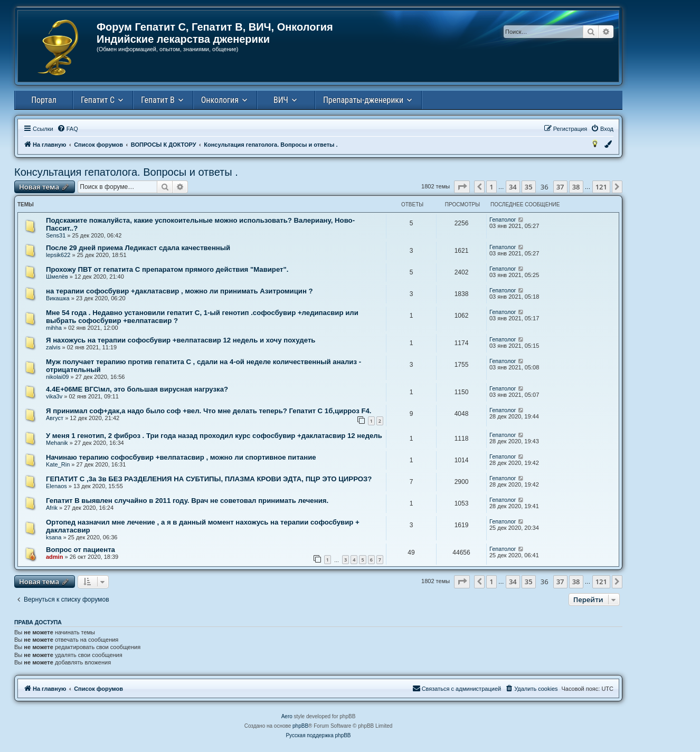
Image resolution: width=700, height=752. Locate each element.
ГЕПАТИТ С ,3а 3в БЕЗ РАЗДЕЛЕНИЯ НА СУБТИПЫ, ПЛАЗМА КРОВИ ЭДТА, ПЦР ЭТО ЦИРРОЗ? (209, 479)
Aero (287, 716)
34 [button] (513, 187)
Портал (44, 100)
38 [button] (576, 187)
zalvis (53, 347)
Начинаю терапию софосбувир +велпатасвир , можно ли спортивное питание (181, 457)
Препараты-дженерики (363, 100)
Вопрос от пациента (81, 550)
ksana (54, 537)
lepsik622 (58, 255)
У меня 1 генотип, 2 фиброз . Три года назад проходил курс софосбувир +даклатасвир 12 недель (214, 436)
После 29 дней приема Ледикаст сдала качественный (138, 248)
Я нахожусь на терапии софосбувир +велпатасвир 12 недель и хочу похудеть (181, 340)
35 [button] (529, 187)
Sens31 (56, 235)
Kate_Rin (58, 464)
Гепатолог (503, 220)
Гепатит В (158, 100)
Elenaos (56, 486)
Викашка (58, 298)
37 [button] (560, 187)
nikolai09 (57, 377)
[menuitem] (68, 129)
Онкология (220, 100)
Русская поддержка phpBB (318, 735)
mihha (54, 328)
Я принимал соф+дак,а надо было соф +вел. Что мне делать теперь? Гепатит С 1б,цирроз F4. (209, 411)
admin (54, 557)
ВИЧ (281, 100)
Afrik (52, 508)
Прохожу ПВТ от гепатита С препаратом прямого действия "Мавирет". (167, 269)
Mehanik (57, 443)
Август (55, 418)
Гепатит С (98, 100)
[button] (462, 187)
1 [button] (491, 187)
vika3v (54, 396)
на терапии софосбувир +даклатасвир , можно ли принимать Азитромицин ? (179, 291)
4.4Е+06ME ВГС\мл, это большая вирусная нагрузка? (137, 389)
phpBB (300, 726)
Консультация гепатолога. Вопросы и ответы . (126, 172)
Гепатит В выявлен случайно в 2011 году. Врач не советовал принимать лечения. (187, 501)
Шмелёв (57, 277)
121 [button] (601, 187)
